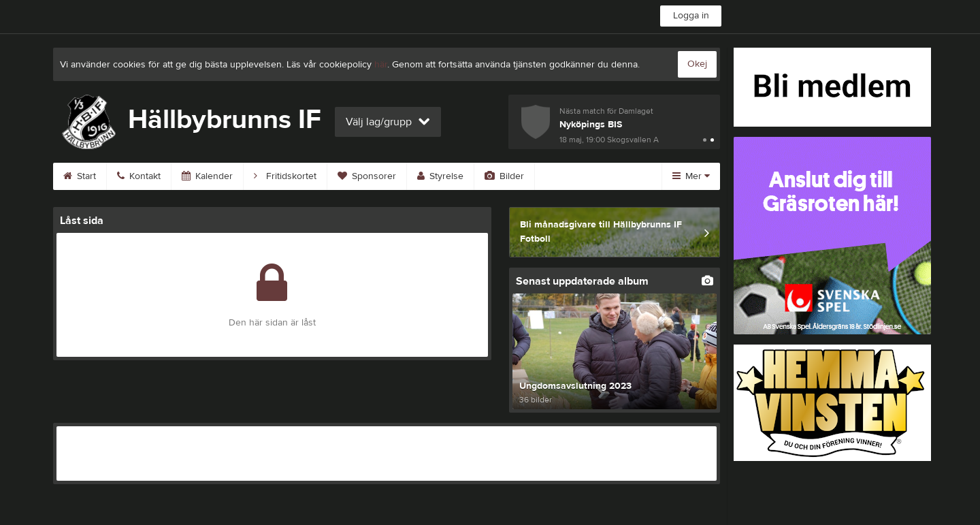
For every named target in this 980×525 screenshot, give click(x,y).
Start (80, 176)
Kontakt (139, 176)
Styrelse (440, 176)
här (381, 65)
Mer (691, 176)
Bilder (504, 176)
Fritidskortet (285, 176)
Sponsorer (367, 176)
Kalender (207, 176)
